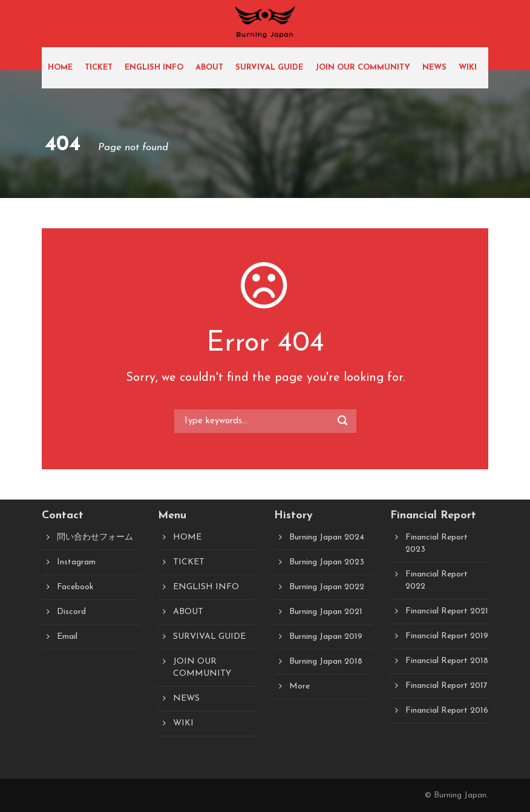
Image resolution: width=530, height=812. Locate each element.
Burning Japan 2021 (326, 612)
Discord (71, 612)
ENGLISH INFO (154, 68)
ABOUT (209, 68)
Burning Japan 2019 (326, 637)
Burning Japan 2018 (326, 662)
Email (67, 637)
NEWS (434, 68)
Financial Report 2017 (447, 686)
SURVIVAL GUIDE (269, 68)
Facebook (75, 587)
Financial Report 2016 (447, 711)
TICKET (99, 68)
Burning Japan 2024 (327, 537)
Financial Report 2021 (447, 611)
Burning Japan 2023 (327, 562)
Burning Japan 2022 (327, 587)
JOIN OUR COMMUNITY (363, 68)
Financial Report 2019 (447, 636)
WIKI (468, 68)
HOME (60, 68)
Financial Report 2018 (447, 661)
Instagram (76, 562)
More (299, 686)
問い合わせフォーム (95, 537)
